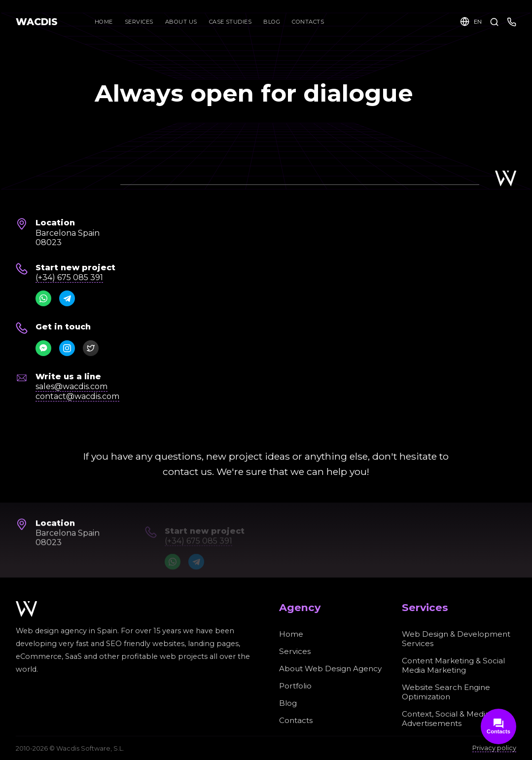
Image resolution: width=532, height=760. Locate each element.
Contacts (308, 22)
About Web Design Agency (330, 669)
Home (104, 22)
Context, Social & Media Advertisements (446, 719)
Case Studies (231, 22)
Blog (272, 22)
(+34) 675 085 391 (69, 277)
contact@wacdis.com (77, 396)
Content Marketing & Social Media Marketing (453, 665)
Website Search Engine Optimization (446, 692)
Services (139, 22)
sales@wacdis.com (71, 386)
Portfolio (295, 686)
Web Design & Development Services (456, 639)
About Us (181, 22)
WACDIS (37, 22)
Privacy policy (494, 748)
